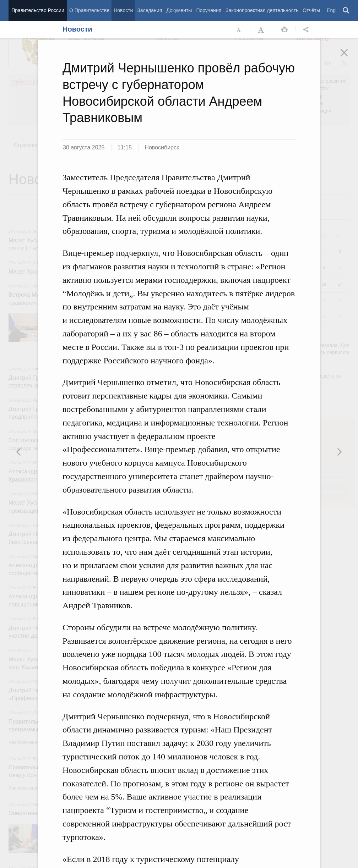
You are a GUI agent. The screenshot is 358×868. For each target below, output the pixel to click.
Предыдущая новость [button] (339, 452)
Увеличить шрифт (262, 30)
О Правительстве (89, 10)
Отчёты (311, 10)
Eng (331, 10)
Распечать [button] (284, 30)
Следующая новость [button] (19, 452)
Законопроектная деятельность (262, 10)
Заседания (150, 10)
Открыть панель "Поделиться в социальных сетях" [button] (307, 30)
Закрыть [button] (349, 57)
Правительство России (38, 10)
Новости (123, 10)
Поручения (209, 10)
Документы (179, 10)
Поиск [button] (346, 11)
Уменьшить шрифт (239, 30)
